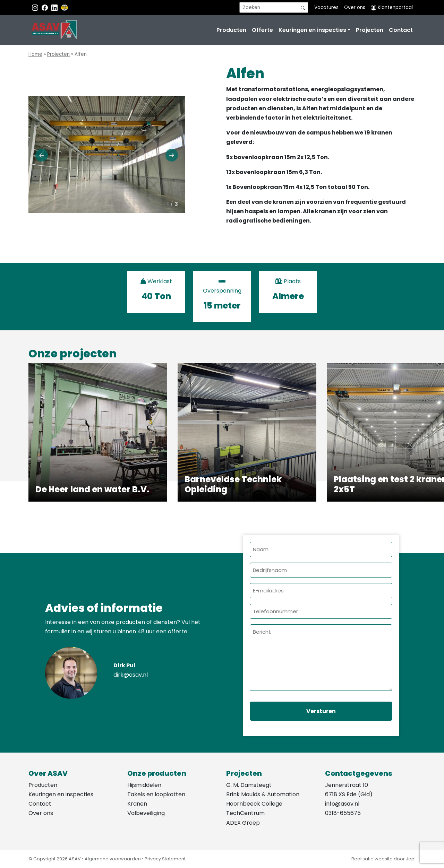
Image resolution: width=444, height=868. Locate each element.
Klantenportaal (392, 7)
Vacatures (326, 7)
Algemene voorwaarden (113, 859)
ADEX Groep (243, 823)
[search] (274, 7)
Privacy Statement (165, 859)
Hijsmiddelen (144, 785)
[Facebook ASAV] (45, 7)
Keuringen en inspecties (312, 30)
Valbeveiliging (146, 813)
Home (35, 54)
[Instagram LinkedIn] (55, 7)
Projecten (370, 30)
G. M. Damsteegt (249, 785)
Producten (231, 30)
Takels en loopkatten (156, 794)
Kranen (137, 804)
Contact (401, 30)
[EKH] (65, 7)
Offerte (262, 30)
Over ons (355, 7)
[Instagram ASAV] (36, 7)
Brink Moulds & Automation (263, 794)
